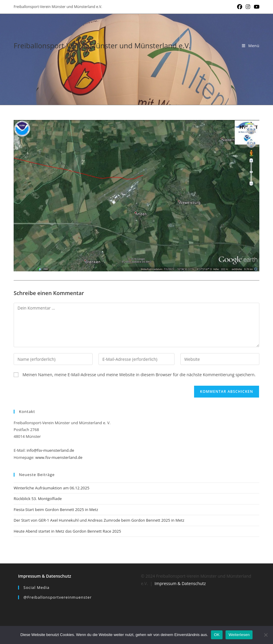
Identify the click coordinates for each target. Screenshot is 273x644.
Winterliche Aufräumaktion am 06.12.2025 (51, 488)
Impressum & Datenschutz (45, 576)
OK (217, 635)
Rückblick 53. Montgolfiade (38, 499)
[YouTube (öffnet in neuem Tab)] (256, 7)
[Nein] (266, 635)
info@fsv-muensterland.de (50, 450)
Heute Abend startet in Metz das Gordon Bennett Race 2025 (67, 531)
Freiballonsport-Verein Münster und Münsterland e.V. (102, 45)
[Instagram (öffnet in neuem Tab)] (248, 7)
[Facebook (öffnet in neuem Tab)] (240, 7)
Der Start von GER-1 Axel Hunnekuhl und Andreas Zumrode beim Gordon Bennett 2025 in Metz (99, 520)
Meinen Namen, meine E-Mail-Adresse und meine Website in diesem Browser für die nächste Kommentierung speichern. (139, 375)
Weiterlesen (239, 635)
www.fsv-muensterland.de (59, 457)
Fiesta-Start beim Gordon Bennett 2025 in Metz (56, 510)
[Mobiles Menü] (251, 46)
